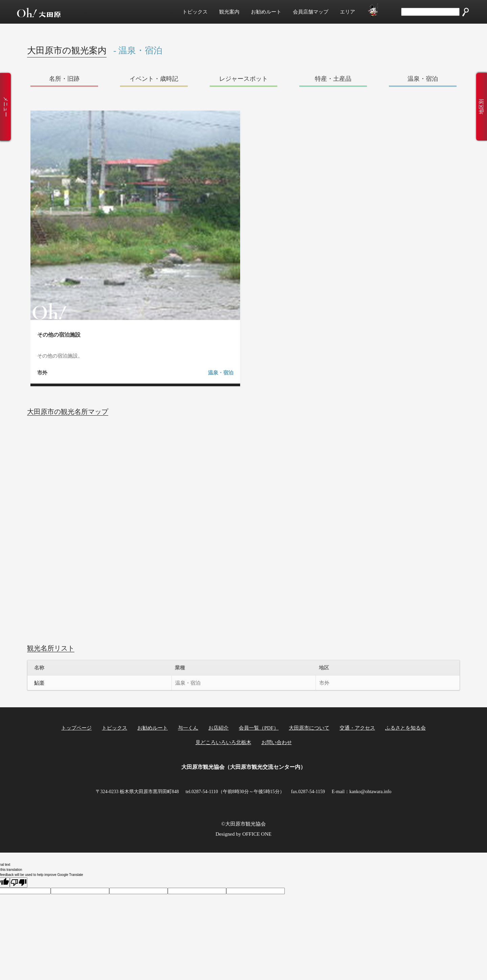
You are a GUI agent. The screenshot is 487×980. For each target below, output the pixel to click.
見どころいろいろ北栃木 (223, 742)
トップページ (76, 728)
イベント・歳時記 (154, 79)
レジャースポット (243, 79)
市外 (42, 373)
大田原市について (309, 728)
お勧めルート (266, 12)
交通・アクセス (357, 728)
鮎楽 (39, 683)
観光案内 (229, 12)
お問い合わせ (277, 742)
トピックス (195, 12)
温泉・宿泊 (423, 79)
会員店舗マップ (311, 12)
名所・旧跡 (64, 79)
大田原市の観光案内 (67, 51)
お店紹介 (218, 728)
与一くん (188, 728)
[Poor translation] (19, 883)
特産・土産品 (333, 79)
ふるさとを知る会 (405, 728)
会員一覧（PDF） (259, 728)
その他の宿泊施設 (59, 335)
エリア (347, 12)
